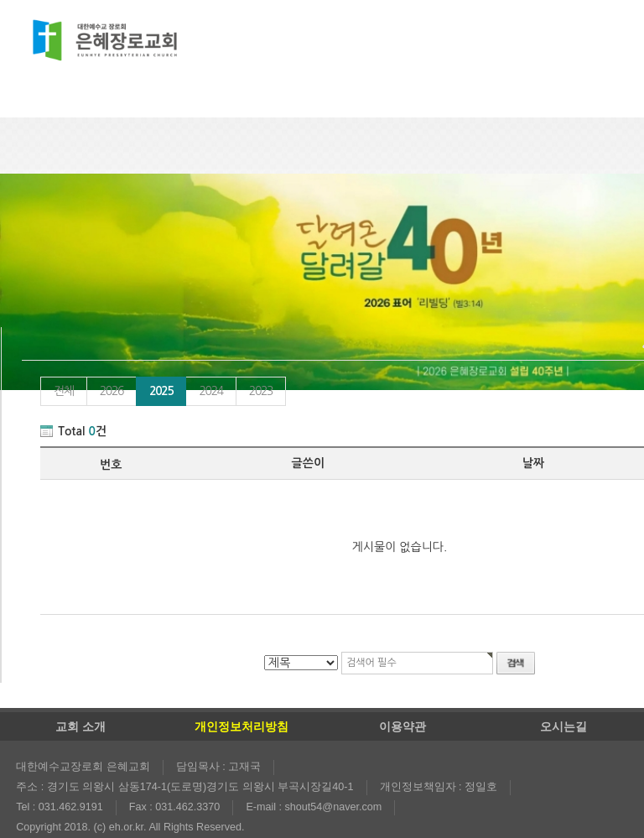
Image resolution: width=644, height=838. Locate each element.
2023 (261, 391)
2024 (210, 391)
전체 (64, 391)
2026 (112, 391)
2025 (155, 387)
